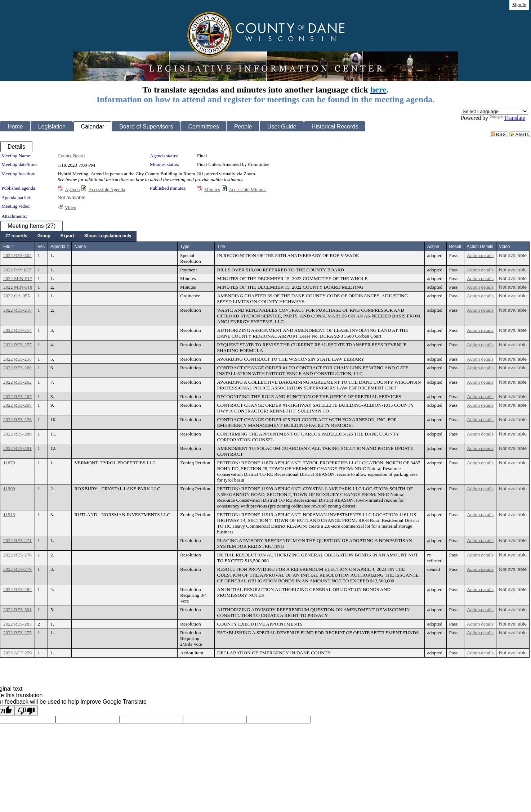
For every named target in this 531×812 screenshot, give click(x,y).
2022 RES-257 (17, 345)
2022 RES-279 (17, 569)
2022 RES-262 (17, 382)
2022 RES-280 (17, 434)
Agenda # (60, 247)
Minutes (212, 190)
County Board (71, 156)
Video (71, 207)
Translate (507, 118)
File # (8, 247)
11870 (9, 463)
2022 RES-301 (17, 610)
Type (185, 247)
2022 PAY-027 (17, 270)
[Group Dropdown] (44, 236)
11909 (9, 489)
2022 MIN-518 (18, 287)
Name (80, 247)
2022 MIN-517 (18, 278)
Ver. (41, 247)
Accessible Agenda (107, 190)
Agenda (72, 190)
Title (221, 247)
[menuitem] (16, 236)
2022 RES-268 (17, 405)
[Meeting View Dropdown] (108, 236)
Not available (72, 197)
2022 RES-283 (17, 624)
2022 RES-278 (17, 555)
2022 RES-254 (17, 330)
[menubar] (68, 236)
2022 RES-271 (17, 540)
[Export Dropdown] (67, 236)
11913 (9, 515)
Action (433, 247)
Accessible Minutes (248, 190)
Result (455, 247)
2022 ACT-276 (17, 653)
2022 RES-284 (17, 589)
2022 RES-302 (17, 255)
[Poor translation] (26, 710)
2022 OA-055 (17, 296)
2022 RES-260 (17, 368)
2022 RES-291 (17, 448)
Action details (480, 255)
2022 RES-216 (17, 310)
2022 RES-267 (17, 396)
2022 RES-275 (17, 633)
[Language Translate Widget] (494, 111)
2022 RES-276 (17, 419)
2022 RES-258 (17, 359)
